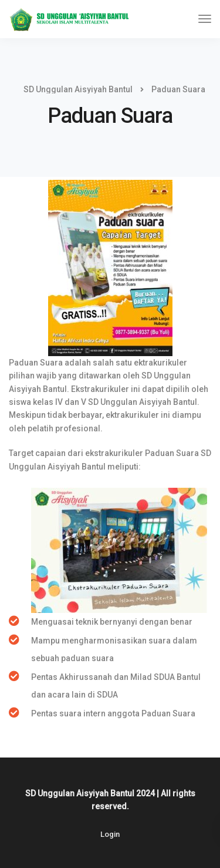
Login (110, 834)
